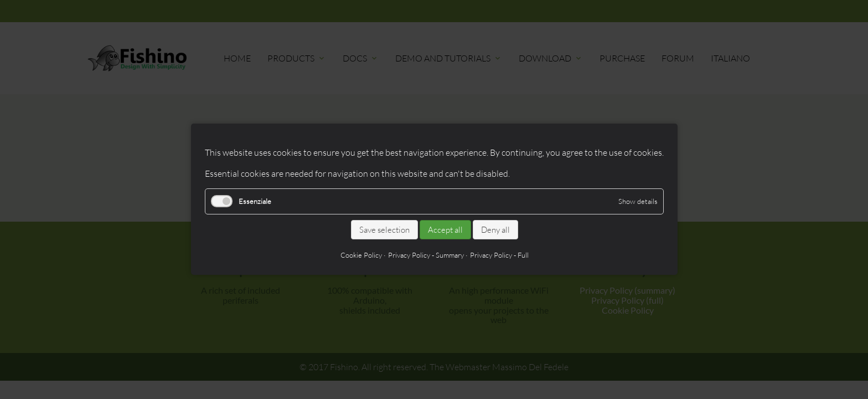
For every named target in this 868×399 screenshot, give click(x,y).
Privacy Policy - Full (499, 255)
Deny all (495, 230)
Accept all (445, 230)
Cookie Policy (361, 255)
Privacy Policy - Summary (425, 255)
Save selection (384, 230)
